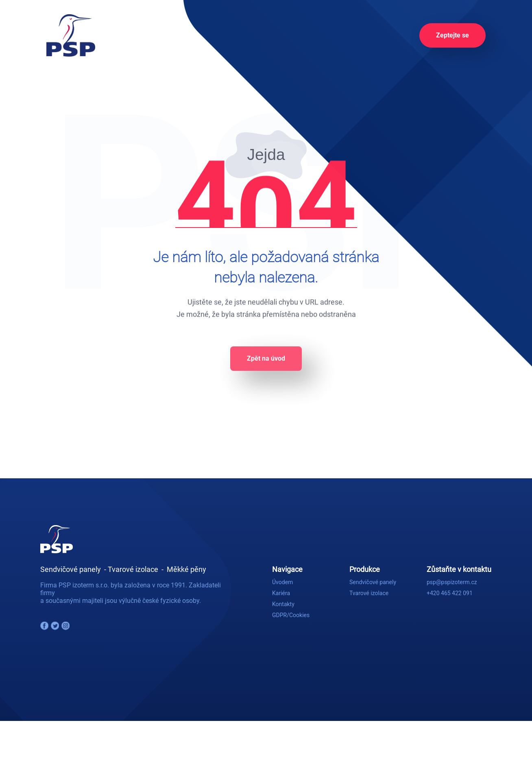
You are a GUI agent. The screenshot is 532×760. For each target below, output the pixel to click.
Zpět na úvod (266, 363)
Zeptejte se (452, 35)
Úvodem (282, 582)
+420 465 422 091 (450, 593)
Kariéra (281, 593)
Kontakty (283, 604)
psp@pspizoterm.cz (452, 582)
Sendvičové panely (373, 582)
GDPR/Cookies (291, 615)
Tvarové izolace (369, 593)
